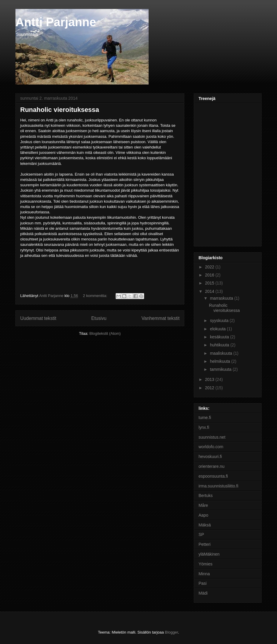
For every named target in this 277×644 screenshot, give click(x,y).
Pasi (203, 583)
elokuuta (218, 329)
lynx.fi (204, 427)
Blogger (171, 632)
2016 (210, 275)
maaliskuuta (222, 353)
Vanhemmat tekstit (160, 318)
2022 (210, 267)
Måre (203, 505)
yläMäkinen (209, 554)
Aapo (203, 515)
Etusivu (99, 318)
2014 (210, 291)
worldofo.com (211, 447)
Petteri (204, 544)
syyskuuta (220, 321)
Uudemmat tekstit (38, 318)
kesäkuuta (220, 337)
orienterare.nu (211, 466)
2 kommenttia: (96, 296)
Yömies (206, 564)
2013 (210, 379)
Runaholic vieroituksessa (60, 110)
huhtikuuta (220, 345)
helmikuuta (221, 361)
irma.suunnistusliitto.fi (218, 486)
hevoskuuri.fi (210, 457)
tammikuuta (221, 369)
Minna (204, 574)
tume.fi (205, 418)
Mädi (203, 593)
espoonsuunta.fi (213, 476)
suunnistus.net (212, 437)
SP (201, 534)
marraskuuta (222, 298)
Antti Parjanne (56, 22)
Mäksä (205, 525)
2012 (210, 388)
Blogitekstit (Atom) (105, 333)
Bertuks (206, 495)
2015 (210, 283)
